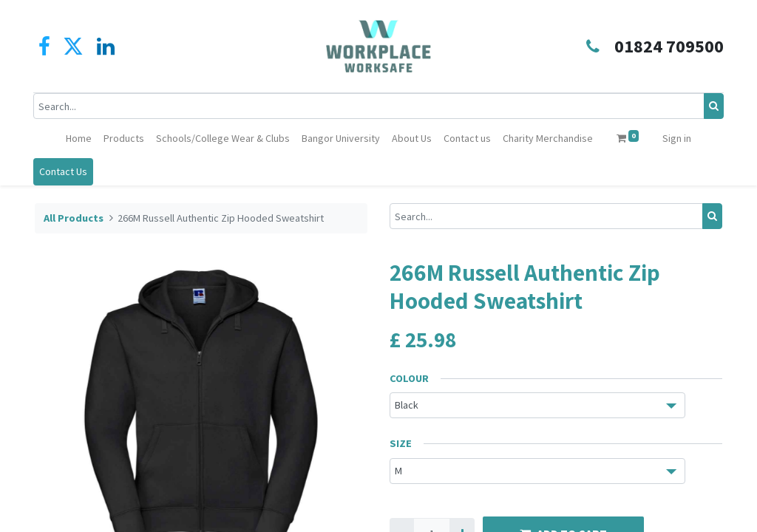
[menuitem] (79, 139)
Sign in (677, 138)
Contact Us (65, 171)
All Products (74, 218)
